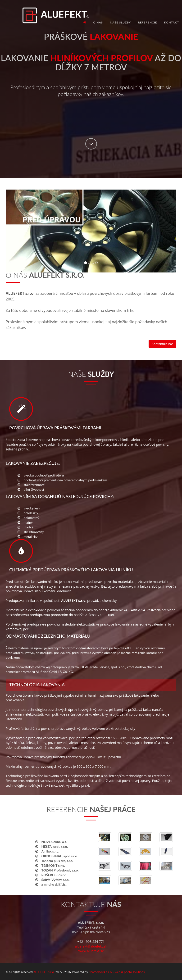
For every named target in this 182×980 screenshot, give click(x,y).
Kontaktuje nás (162, 344)
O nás (98, 22)
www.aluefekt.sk (91, 951)
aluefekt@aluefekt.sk (91, 946)
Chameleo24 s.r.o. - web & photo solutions (117, 972)
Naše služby (120, 22)
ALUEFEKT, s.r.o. (44, 972)
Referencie (147, 22)
